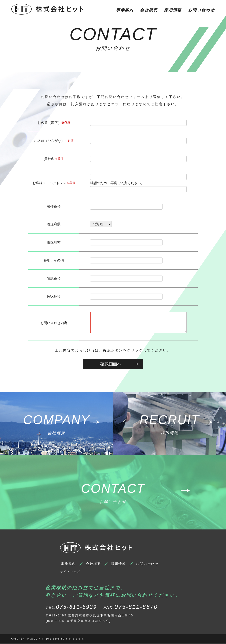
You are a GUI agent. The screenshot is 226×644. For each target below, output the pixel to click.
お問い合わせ (201, 10)
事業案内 (125, 10)
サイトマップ (72, 572)
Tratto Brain (75, 639)
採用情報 (173, 10)
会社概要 (149, 10)
